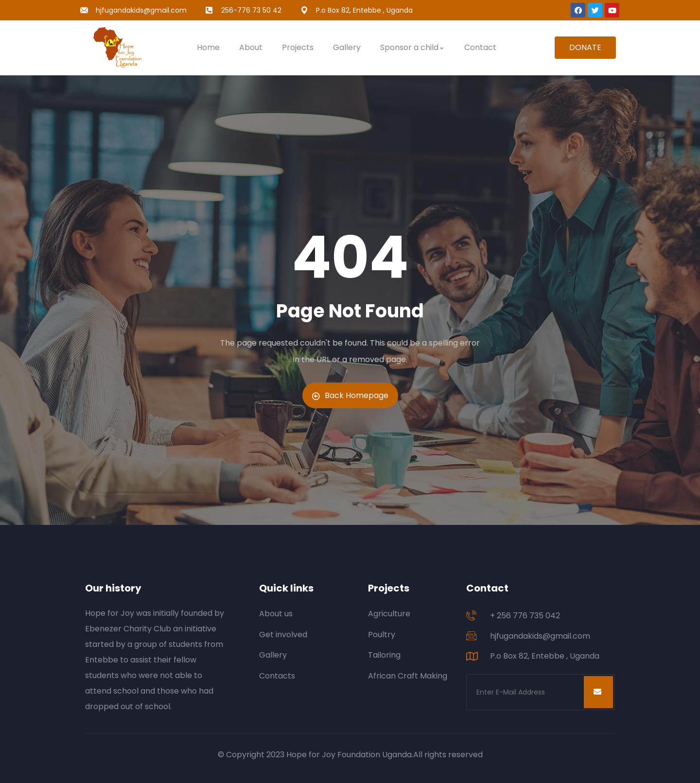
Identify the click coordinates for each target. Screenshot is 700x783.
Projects (298, 47)
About (251, 47)
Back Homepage (350, 395)
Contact (480, 47)
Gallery (347, 47)
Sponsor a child (412, 47)
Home (208, 47)
